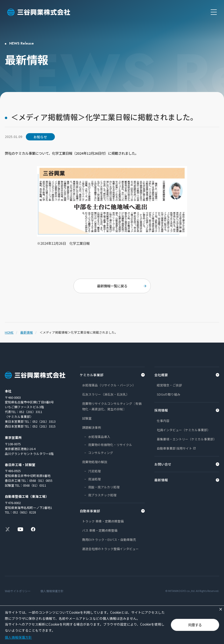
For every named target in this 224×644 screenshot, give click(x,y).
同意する (195, 625)
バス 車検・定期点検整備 (100, 530)
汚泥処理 (94, 471)
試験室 (87, 418)
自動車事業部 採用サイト (174, 448)
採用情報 (161, 410)
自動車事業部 (90, 511)
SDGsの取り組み (169, 394)
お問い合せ (163, 464)
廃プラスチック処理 (102, 495)
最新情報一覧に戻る (112, 286)
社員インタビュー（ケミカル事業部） (184, 430)
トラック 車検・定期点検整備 (103, 521)
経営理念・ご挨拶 (169, 385)
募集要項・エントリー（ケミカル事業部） (187, 439)
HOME (9, 332)
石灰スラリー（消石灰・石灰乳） (106, 394)
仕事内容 (163, 421)
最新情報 (27, 332)
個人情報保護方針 (52, 591)
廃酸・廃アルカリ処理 (104, 487)
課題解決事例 (92, 427)
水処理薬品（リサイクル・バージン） (109, 385)
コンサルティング (101, 453)
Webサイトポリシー (18, 591)
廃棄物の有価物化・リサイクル (110, 445)
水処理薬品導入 (99, 437)
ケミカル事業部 (92, 375)
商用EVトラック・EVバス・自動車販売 (109, 540)
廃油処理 (94, 479)
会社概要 (161, 375)
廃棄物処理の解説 (95, 462)
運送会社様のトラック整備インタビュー (110, 549)
